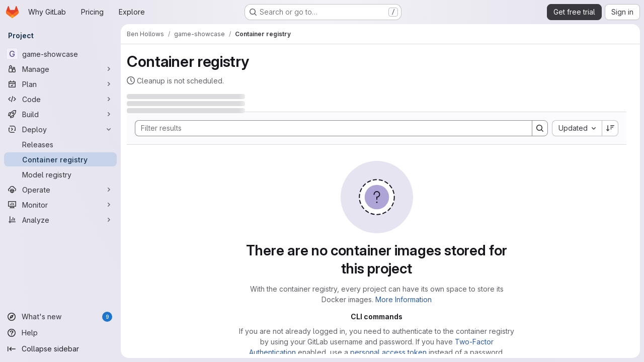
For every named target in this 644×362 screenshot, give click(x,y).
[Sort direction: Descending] (610, 128)
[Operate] (60, 190)
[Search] (329, 128)
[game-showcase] (60, 54)
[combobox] (577, 128)
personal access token (388, 352)
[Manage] (60, 69)
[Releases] (60, 144)
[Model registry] (60, 174)
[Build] (60, 114)
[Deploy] (60, 129)
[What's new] (60, 317)
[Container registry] (60, 159)
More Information (404, 299)
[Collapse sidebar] (60, 349)
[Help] (60, 333)
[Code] (60, 99)
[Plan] (60, 84)
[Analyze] (60, 220)
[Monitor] (60, 205)
